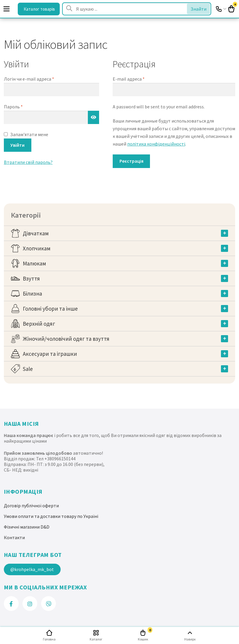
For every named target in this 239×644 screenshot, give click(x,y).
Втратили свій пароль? (28, 162)
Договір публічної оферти (31, 506)
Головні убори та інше (50, 309)
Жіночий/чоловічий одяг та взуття (66, 339)
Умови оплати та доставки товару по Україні (51, 516)
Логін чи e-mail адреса (29, 79)
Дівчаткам (36, 233)
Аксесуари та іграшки (50, 354)
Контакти (14, 537)
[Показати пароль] (93, 118)
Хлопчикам (37, 248)
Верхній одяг (39, 324)
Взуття (31, 278)
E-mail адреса (129, 79)
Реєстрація (131, 161)
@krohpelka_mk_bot (32, 569)
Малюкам (34, 263)
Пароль (13, 107)
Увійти (17, 145)
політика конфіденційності (156, 144)
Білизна (32, 294)
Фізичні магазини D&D (27, 527)
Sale (28, 369)
